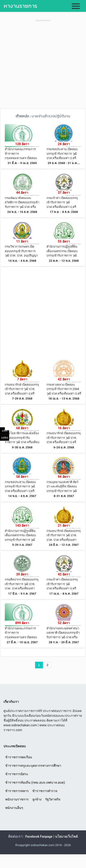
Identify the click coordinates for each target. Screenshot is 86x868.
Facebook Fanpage (39, 837)
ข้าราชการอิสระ (17, 774)
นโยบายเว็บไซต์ (66, 837)
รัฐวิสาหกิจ (53, 799)
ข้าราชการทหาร (17, 791)
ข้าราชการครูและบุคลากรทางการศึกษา (33, 766)
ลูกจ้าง (37, 799)
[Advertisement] (43, 66)
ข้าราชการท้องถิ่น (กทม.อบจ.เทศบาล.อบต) (35, 782)
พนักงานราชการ (17, 799)
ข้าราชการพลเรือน (19, 757)
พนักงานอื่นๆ (14, 808)
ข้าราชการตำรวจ (45, 791)
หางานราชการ (21, 6)
